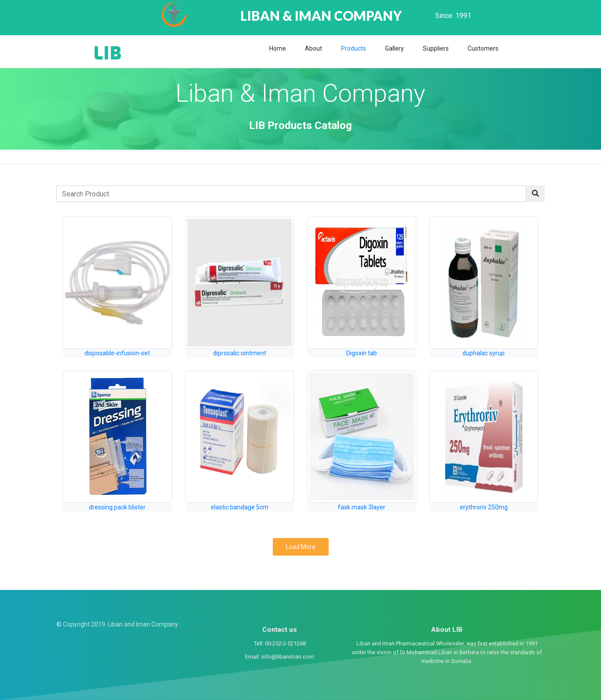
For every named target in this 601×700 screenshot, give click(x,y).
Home (278, 48)
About (313, 48)
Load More (301, 547)
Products (354, 48)
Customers (483, 48)
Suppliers (436, 48)
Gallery (394, 48)
